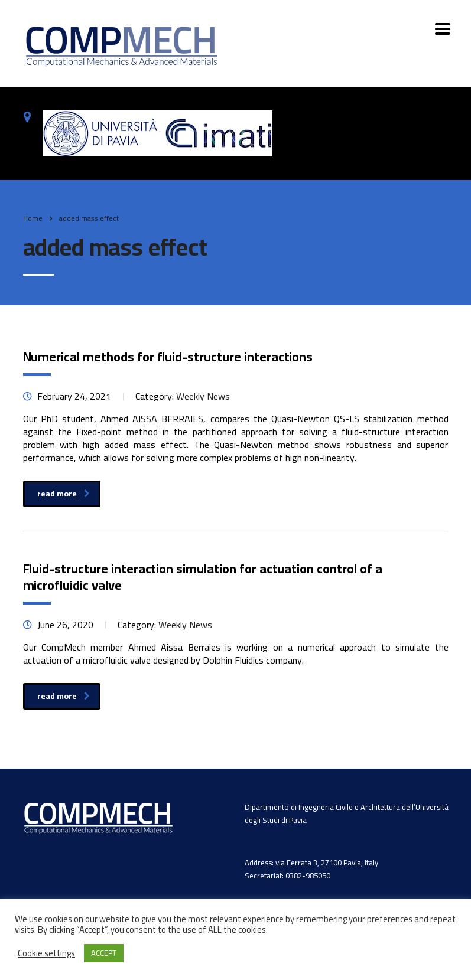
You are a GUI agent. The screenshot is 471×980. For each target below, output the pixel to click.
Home (33, 218)
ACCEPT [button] (104, 953)
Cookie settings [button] (46, 953)
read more (64, 494)
